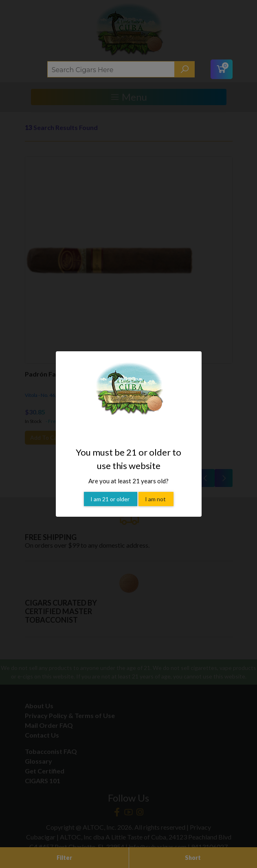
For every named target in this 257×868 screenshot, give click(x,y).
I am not (156, 490)
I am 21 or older (111, 490)
